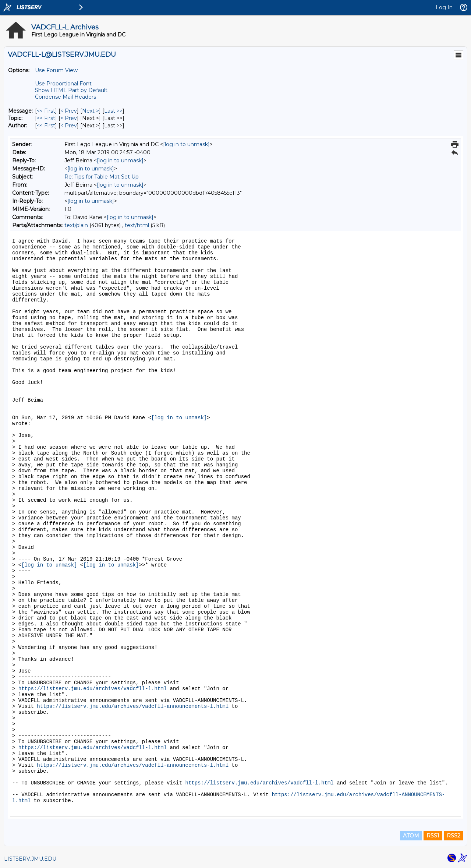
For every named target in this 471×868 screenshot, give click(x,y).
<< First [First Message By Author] (46, 126)
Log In (444, 7)
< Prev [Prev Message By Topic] (69, 118)
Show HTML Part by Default (71, 90)
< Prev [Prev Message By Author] (69, 126)
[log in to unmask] (186, 144)
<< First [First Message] (46, 111)
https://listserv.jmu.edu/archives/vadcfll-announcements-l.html (133, 706)
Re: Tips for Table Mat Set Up (102, 177)
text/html (137, 225)
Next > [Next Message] (91, 111)
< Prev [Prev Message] (69, 111)
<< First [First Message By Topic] (46, 118)
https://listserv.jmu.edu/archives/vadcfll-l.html (93, 689)
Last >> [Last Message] (113, 111)
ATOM (411, 836)
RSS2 (454, 836)
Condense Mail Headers (65, 97)
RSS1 (433, 836)
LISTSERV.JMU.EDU (30, 859)
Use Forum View (56, 70)
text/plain (76, 225)
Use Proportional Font (63, 84)
